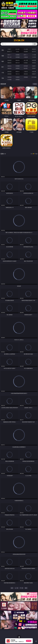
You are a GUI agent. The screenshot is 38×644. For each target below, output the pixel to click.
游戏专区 (34, 49)
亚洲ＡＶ (9, 55)
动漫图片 (34, 66)
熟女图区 (26, 68)
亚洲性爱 (9, 60)
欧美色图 (26, 66)
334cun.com (19, 40)
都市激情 (9, 72)
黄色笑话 (26, 74)
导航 (3, 78)
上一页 (17, 588)
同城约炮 (9, 77)
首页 (12, 588)
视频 (3, 56)
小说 (3, 73)
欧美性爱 (34, 60)
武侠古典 (34, 72)
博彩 (3, 50)
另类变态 (34, 63)
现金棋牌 (26, 52)
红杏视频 (9, 80)
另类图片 (34, 68)
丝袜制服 (18, 57)
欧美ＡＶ (26, 55)
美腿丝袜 (9, 68)
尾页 (26, 588)
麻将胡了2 (9, 52)
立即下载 (29, 641)
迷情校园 (9, 74)
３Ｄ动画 (34, 55)
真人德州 (18, 49)
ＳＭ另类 (34, 57)
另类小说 (18, 74)
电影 (3, 61)
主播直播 (26, 57)
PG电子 (9, 49)
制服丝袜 (9, 63)
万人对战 (26, 49)
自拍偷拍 (18, 55)
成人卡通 (26, 60)
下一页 (21, 588)
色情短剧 (18, 80)
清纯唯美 (18, 68)
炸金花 (18, 52)
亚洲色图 (18, 66)
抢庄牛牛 (34, 52)
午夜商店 (18, 77)
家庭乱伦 (18, 72)
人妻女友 (26, 72)
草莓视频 (26, 77)
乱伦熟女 (26, 63)
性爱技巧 (34, 74)
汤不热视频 (34, 77)
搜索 (35, 44)
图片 (3, 67)
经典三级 (18, 63)
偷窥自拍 (9, 66)
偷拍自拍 (18, 60)
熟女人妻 (9, 57)
